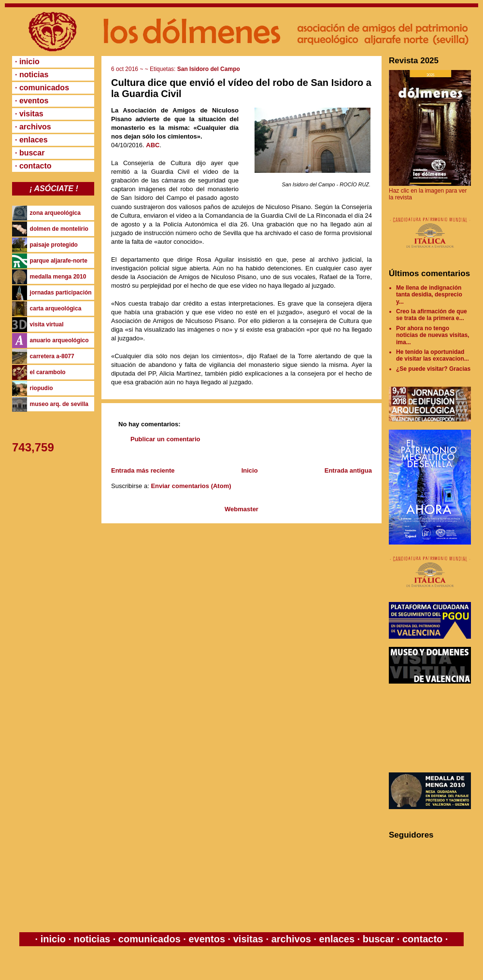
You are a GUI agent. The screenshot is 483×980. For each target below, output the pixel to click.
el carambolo (48, 372)
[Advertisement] (432, 728)
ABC (153, 145)
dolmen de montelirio (59, 229)
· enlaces (31, 140)
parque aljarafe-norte (59, 261)
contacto (421, 939)
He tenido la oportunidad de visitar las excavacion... (433, 355)
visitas (248, 939)
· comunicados (42, 88)
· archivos (33, 127)
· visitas (29, 114)
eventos (207, 939)
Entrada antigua (348, 470)
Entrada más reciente (143, 470)
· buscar (30, 153)
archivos (291, 939)
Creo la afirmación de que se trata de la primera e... (432, 315)
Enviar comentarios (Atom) (191, 486)
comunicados (149, 939)
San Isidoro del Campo (209, 69)
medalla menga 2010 (58, 277)
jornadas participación (61, 293)
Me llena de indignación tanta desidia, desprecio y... (429, 295)
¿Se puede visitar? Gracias (433, 369)
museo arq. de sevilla (59, 404)
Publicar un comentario (165, 439)
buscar (378, 939)
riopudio (42, 388)
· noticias (32, 75)
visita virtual (47, 324)
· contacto (33, 166)
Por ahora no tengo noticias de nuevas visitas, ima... (433, 335)
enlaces (335, 939)
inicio (53, 939)
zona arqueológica (55, 213)
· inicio (27, 62)
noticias (92, 939)
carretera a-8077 (52, 356)
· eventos (32, 101)
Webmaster (241, 509)
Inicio (250, 470)
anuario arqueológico (59, 340)
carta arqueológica (56, 308)
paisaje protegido (54, 245)
